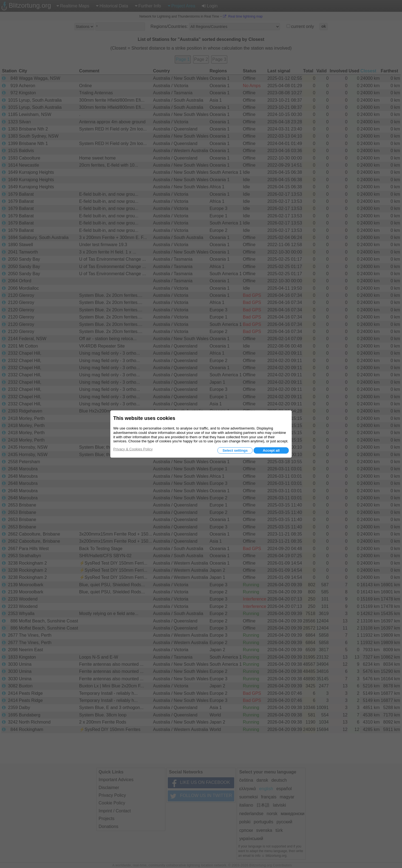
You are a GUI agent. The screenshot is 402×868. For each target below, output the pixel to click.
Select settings (235, 450)
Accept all (271, 450)
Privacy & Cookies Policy (133, 449)
